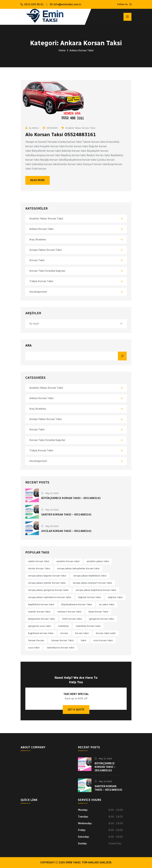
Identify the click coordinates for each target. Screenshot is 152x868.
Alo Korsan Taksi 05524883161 (61, 135)
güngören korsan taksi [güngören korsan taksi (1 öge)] (102, 619)
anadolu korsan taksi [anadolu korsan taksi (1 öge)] (68, 561)
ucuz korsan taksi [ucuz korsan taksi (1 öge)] (103, 640)
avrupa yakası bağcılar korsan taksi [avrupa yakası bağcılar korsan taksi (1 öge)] (47, 576)
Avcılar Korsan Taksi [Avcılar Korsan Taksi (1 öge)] (39, 569)
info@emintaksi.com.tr (67, 4)
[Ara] (122, 356)
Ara (28, 345)
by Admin (32, 128)
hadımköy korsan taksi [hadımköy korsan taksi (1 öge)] (88, 626)
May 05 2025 (50, 526)
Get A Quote (76, 710)
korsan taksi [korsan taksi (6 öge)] (82, 633)
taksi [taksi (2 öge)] (83, 640)
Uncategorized (38, 292)
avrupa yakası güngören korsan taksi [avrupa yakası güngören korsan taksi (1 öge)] (48, 590)
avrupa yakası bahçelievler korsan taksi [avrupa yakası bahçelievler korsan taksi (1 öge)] (78, 569)
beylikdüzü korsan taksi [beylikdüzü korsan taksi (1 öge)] (41, 605)
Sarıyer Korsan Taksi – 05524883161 (66, 515)
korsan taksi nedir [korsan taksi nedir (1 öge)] (106, 633)
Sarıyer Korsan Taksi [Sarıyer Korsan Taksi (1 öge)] (62, 640)
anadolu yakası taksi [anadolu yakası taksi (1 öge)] (98, 561)
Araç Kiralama (38, 239)
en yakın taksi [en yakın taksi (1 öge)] (107, 605)
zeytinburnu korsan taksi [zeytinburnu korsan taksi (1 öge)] (60, 648)
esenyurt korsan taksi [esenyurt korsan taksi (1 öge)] (69, 612)
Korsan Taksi (37, 260)
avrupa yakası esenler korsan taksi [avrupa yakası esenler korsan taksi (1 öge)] (47, 583)
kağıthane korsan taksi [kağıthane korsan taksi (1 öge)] (41, 633)
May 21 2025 (50, 493)
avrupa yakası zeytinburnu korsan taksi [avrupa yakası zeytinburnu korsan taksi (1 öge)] (50, 597)
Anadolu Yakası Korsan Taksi (78, 128)
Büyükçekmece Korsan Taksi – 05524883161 (71, 498)
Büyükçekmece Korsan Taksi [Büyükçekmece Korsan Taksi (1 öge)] (77, 605)
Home (62, 50)
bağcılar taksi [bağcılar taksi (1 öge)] (115, 597)
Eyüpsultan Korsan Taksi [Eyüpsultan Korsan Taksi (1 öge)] (42, 619)
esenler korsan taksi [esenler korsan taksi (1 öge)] (39, 612)
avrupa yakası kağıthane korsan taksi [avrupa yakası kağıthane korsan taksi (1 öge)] (96, 590)
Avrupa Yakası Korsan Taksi (45, 250)
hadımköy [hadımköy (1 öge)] (63, 626)
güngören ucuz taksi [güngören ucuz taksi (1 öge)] (40, 626)
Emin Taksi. (73, 862)
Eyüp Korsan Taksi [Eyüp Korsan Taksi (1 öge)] (98, 612)
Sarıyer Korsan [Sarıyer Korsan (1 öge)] (36, 640)
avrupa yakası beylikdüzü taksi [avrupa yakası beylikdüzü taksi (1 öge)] (90, 576)
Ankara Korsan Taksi (41, 229)
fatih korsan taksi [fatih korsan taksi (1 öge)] (72, 619)
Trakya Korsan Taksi (41, 281)
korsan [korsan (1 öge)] (64, 633)
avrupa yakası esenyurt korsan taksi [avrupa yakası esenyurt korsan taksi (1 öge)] (92, 583)
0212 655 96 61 (34, 4)
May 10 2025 (50, 510)
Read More (38, 180)
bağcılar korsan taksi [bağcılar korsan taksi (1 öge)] (90, 597)
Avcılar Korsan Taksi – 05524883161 (66, 531)
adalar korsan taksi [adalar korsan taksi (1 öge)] (39, 561)
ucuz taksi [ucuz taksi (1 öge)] (34, 648)
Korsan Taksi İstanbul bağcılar (47, 271)
